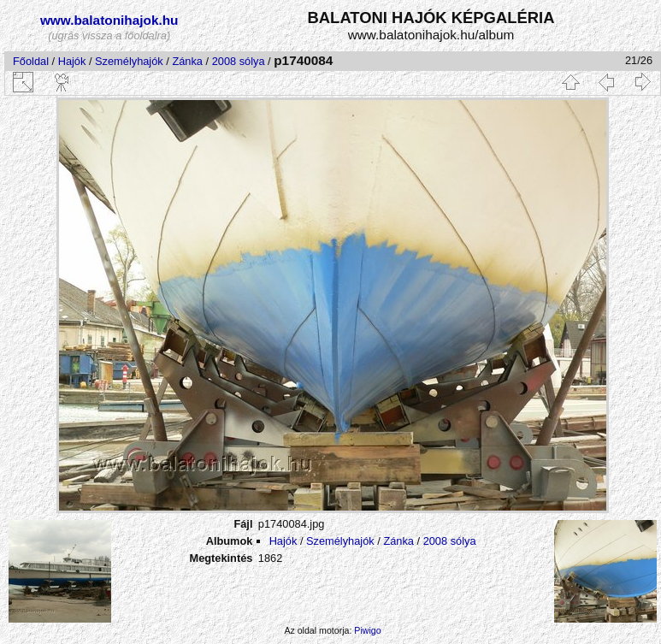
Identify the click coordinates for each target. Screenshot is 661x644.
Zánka (187, 61)
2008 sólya (239, 61)
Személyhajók (129, 61)
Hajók (74, 61)
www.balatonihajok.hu (109, 20)
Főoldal (31, 61)
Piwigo (367, 630)
